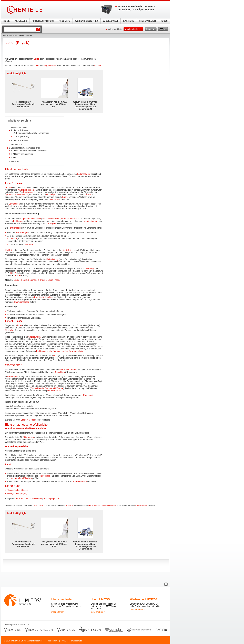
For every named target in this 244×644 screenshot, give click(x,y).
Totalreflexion (44, 476)
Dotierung (89, 269)
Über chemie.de (61, 599)
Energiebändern (90, 221)
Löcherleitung (52, 259)
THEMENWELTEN (147, 21)
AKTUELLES (21, 21)
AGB (64, 641)
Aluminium (54, 199)
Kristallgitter (51, 223)
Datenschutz (77, 641)
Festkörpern (13, 377)
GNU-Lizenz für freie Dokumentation (102, 505)
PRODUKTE (64, 21)
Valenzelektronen (26, 190)
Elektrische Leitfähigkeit (17, 490)
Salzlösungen (34, 337)
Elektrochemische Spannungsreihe (52, 351)
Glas (55, 356)
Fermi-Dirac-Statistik (70, 219)
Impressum (52, 641)
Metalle (8, 188)
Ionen (20, 325)
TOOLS (164, 21)
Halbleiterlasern (80, 482)
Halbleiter (29, 244)
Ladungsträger (84, 174)
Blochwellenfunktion (51, 219)
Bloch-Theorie (54, 280)
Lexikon (14, 35)
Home (6, 35)
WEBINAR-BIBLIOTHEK (87, 21)
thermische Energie (68, 370)
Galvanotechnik (76, 351)
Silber (89, 195)
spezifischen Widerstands (17, 195)
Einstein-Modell (28, 420)
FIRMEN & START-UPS (43, 21)
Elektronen (28, 192)
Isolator (98, 66)
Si (16, 273)
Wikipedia (70, 505)
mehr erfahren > (59, 612)
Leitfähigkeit (52, 195)
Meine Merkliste (115, 29)
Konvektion (60, 372)
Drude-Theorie (20, 280)
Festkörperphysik (51, 499)
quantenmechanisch (32, 219)
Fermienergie (15, 228)
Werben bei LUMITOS (144, 599)
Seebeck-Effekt (54, 391)
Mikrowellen (28, 437)
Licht (37, 66)
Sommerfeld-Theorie (37, 280)
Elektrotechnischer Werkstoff (29, 499)
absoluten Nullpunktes (43, 297)
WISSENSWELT (110, 21)
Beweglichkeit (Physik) (17, 493)
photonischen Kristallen (21, 478)
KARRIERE (129, 21)
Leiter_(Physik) (38, 505)
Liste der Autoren (142, 505)
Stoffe (36, 59)
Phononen (88, 395)
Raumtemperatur (22, 302)
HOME (7, 21)
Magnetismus (50, 66)
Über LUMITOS (100, 599)
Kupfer (65, 197)
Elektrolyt (9, 330)
